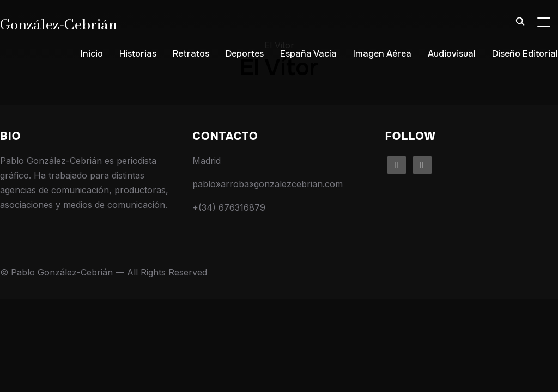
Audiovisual (452, 54)
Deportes (245, 54)
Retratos (191, 54)
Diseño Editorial (525, 54)
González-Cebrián (59, 24)
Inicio (92, 54)
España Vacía (308, 54)
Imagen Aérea (382, 54)
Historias (138, 54)
